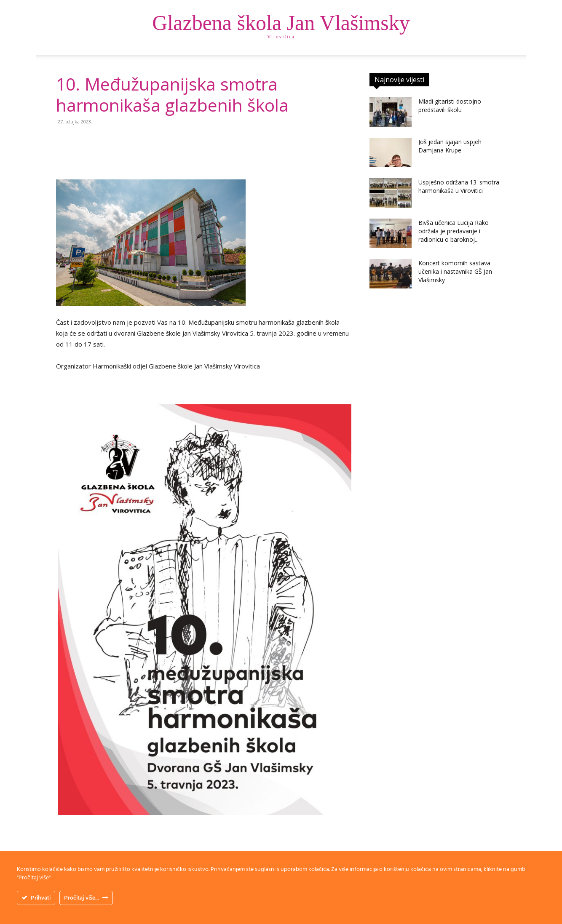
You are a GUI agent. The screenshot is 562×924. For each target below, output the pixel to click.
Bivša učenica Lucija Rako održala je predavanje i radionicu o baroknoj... (454, 231)
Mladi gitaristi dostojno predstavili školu (450, 105)
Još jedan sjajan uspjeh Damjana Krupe (450, 146)
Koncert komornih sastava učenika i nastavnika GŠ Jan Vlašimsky (455, 271)
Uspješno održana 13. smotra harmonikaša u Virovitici (459, 186)
